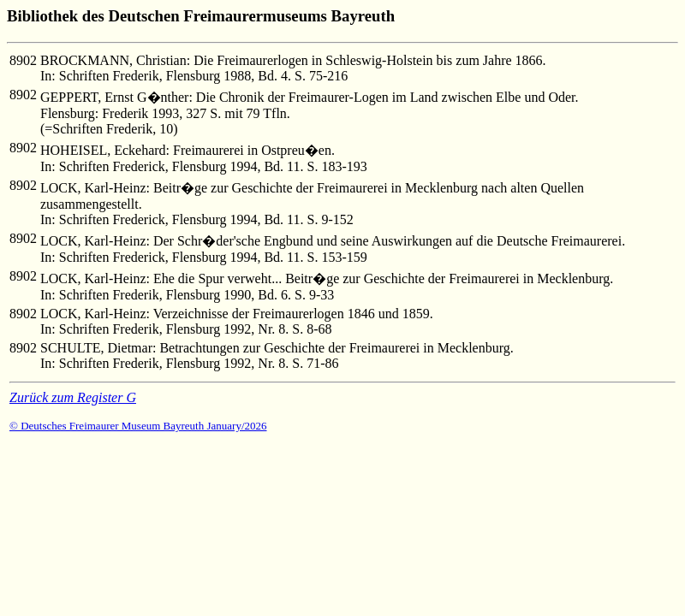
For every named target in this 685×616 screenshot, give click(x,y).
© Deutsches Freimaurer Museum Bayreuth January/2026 (138, 426)
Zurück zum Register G (73, 397)
